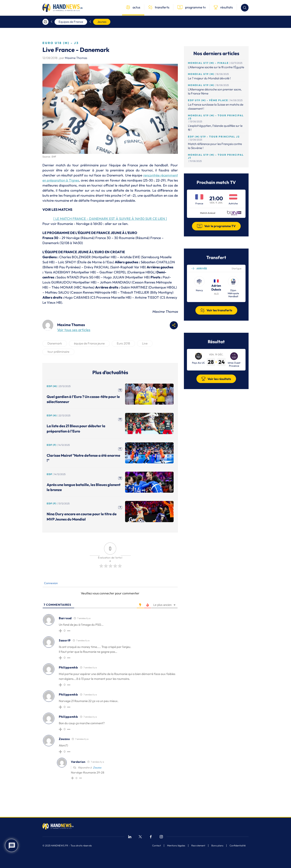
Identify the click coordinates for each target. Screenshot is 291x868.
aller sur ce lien (116, 224)
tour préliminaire (58, 352)
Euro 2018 (123, 343)
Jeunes (102, 22)
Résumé (88, 238)
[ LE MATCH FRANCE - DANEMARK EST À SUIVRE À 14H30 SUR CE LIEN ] (110, 219)
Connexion (51, 583)
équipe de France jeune (89, 343)
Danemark (55, 343)
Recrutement (198, 846)
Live (145, 343)
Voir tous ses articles (74, 330)
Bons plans (217, 846)
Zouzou (97, 767)
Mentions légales (176, 846)
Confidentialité (238, 846)
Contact (157, 846)
